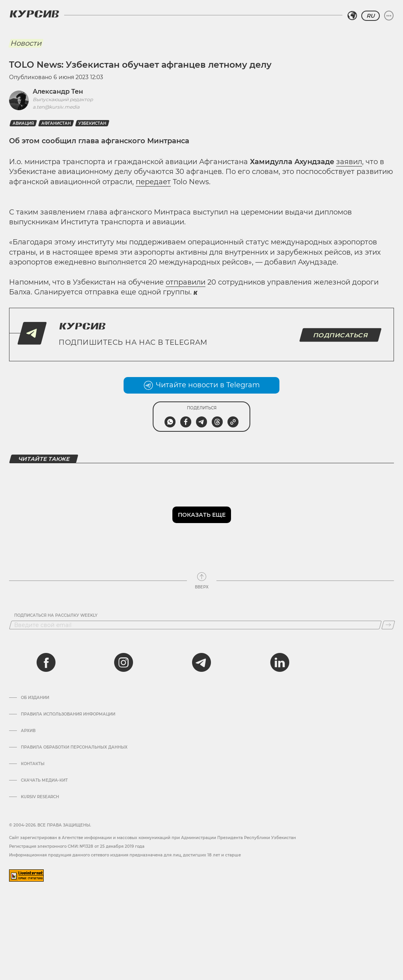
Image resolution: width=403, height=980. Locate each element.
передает (153, 182)
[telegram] (201, 662)
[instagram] (124, 662)
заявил (349, 162)
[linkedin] (279, 662)
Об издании (35, 698)
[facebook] (46, 662)
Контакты (33, 764)
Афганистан (56, 123)
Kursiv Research (40, 797)
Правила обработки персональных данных (74, 747)
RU (371, 16)
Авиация (23, 123)
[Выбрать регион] (352, 16)
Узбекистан (92, 123)
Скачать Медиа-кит (44, 780)
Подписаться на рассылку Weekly (56, 616)
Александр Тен (58, 92)
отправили (186, 282)
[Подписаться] (388, 625)
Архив (28, 731)
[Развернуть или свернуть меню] (389, 16)
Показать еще (202, 515)
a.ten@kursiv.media (56, 107)
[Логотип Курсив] (34, 14)
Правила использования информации (68, 714)
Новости (26, 43)
